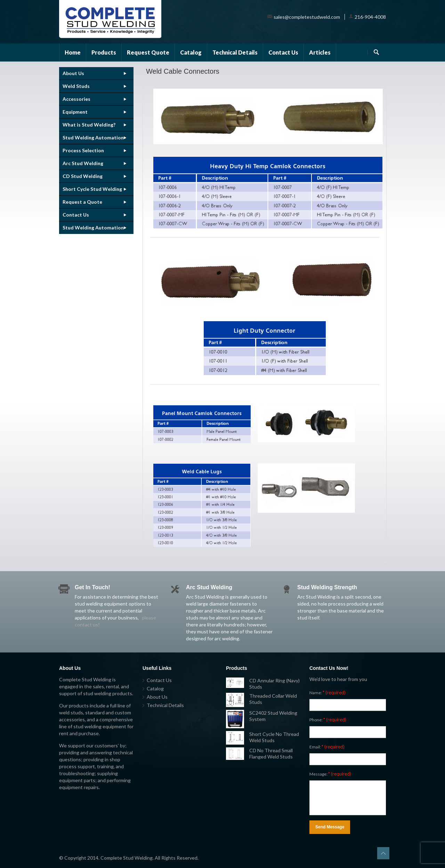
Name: (327, 692)
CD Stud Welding (83, 176)
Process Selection (83, 150)
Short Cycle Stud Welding (92, 189)
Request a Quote (82, 202)
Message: (330, 774)
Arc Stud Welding (83, 163)
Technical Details (235, 52)
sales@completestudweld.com (307, 17)
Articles (320, 52)
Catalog (191, 52)
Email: (327, 747)
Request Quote (148, 52)
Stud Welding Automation (93, 137)
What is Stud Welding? (89, 125)
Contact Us (283, 52)
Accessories (76, 99)
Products (104, 52)
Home (73, 52)
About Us (73, 73)
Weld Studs (76, 86)
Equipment (75, 112)
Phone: (328, 720)
